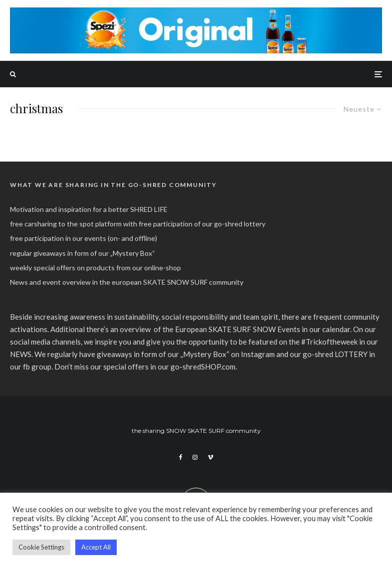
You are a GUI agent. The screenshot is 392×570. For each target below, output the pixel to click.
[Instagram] (195, 457)
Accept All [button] (96, 547)
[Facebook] (181, 457)
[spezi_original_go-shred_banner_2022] (196, 13)
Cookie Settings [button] (41, 547)
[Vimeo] (210, 457)
